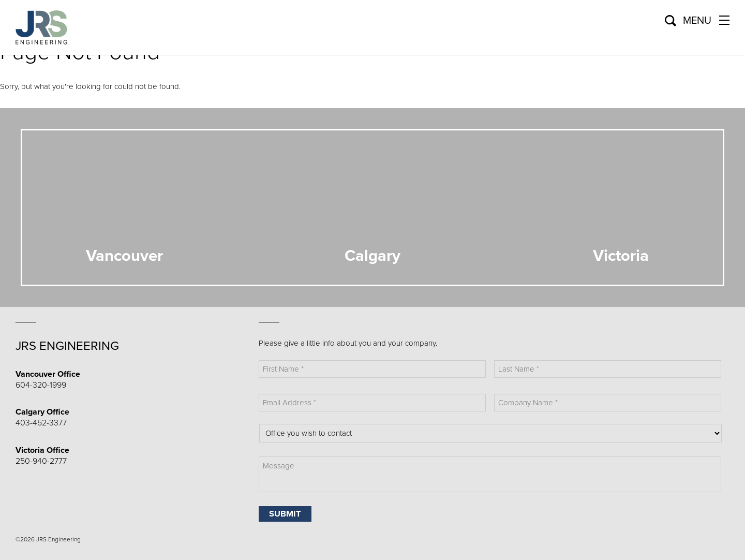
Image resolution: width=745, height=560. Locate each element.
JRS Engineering (67, 346)
